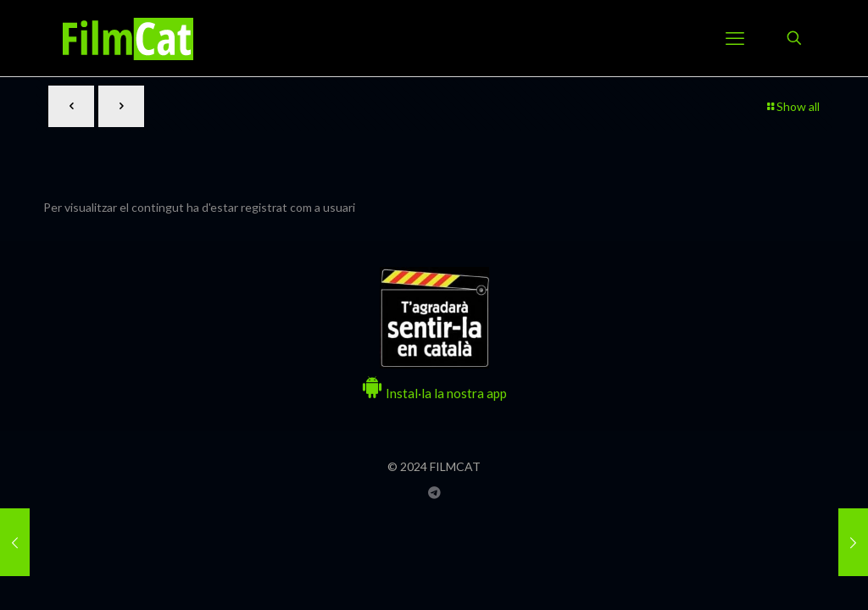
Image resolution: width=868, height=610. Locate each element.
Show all (792, 106)
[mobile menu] (735, 38)
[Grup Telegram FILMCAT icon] (434, 492)
